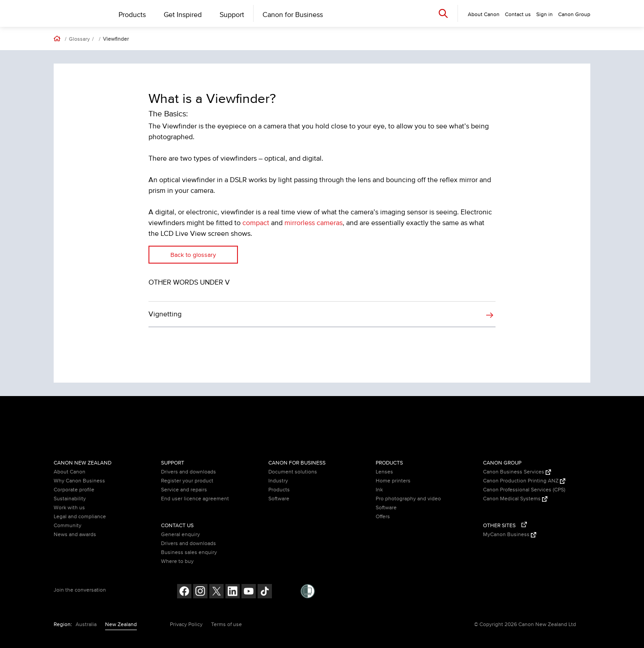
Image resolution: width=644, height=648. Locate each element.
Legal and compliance (80, 517)
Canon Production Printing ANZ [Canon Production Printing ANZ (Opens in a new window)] (524, 481)
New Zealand (121, 625)
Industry (278, 481)
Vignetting (165, 314)
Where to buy (177, 561)
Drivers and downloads (189, 472)
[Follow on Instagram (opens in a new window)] (200, 592)
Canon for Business (293, 15)
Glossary (79, 39)
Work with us (69, 508)
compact (256, 223)
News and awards (75, 535)
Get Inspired (183, 15)
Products (132, 15)
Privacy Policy (186, 625)
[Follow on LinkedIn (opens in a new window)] (233, 592)
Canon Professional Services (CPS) (524, 490)
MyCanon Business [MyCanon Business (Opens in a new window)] (510, 535)
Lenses (384, 472)
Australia (86, 625)
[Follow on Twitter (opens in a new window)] (216, 592)
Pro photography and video (408, 499)
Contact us (518, 15)
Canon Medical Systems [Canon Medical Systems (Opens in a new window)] (515, 499)
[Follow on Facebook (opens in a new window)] (184, 592)
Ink (379, 490)
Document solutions (293, 472)
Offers (383, 517)
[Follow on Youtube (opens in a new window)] (249, 592)
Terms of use (227, 625)
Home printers (393, 481)
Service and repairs (184, 490)
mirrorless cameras (314, 223)
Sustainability (70, 499)
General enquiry (180, 535)
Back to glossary (193, 255)
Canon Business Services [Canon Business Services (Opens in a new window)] (517, 472)
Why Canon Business (79, 481)
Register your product (187, 481)
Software (279, 499)
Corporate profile (74, 490)
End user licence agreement (195, 499)
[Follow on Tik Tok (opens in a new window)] (265, 592)
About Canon (70, 472)
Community (68, 526)
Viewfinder (116, 39)
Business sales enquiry (189, 552)
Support (232, 15)
